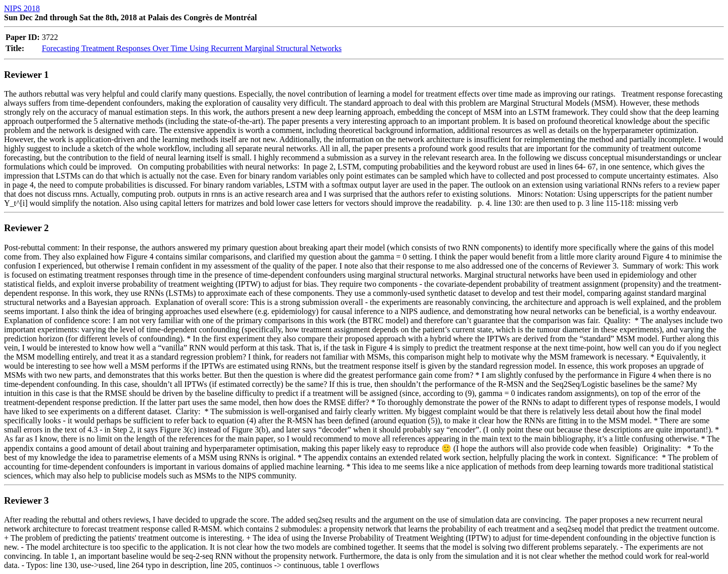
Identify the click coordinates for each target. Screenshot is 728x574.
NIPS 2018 (22, 8)
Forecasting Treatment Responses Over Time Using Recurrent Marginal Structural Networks (192, 48)
